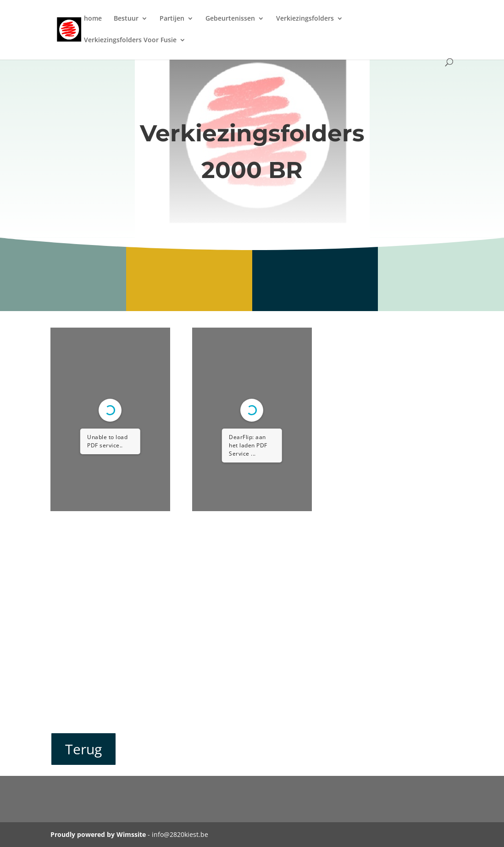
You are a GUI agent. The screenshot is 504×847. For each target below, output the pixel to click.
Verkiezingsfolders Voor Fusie (130, 40)
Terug (83, 749)
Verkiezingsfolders (305, 19)
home (93, 19)
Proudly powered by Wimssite (98, 834)
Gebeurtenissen (230, 19)
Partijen (172, 19)
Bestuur (126, 19)
